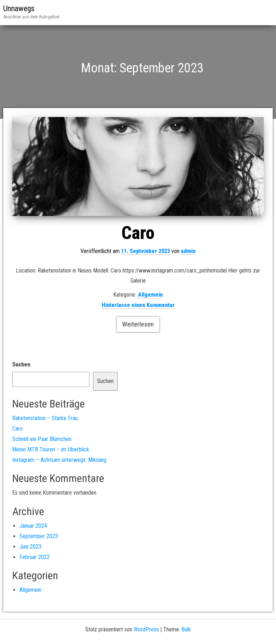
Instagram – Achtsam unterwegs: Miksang (59, 460)
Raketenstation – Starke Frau (45, 418)
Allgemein (150, 295)
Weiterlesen (138, 324)
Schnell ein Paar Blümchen (42, 439)
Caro (138, 233)
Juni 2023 (30, 547)
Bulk (186, 629)
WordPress (146, 629)
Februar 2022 (34, 557)
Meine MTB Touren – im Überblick (51, 449)
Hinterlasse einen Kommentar (138, 305)
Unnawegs (19, 8)
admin (188, 251)
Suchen (21, 364)
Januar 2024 (33, 526)
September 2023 (39, 536)
